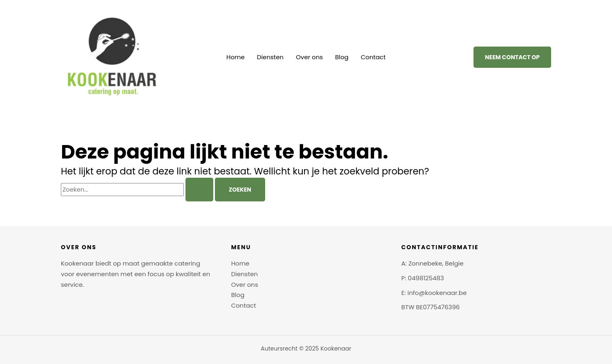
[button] (512, 57)
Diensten (270, 57)
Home (236, 57)
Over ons (309, 57)
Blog (342, 57)
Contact (373, 57)
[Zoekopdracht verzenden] (199, 190)
